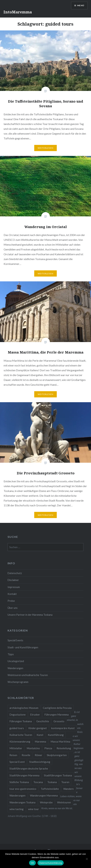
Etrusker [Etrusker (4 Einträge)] (35, 715)
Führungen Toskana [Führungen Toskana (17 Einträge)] (21, 721)
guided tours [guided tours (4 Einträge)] (17, 728)
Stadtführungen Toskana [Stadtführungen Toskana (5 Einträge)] (58, 775)
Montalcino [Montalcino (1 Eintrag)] (33, 748)
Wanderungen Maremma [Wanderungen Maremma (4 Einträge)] (44, 795)
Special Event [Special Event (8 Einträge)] (17, 762)
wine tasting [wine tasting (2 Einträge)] (17, 809)
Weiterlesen (45, 148)
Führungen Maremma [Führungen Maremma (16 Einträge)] (57, 715)
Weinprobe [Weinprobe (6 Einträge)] (46, 802)
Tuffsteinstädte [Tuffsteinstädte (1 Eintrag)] (50, 789)
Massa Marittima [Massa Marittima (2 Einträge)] (60, 741)
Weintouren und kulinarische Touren (28, 675)
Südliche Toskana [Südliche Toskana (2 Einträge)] (19, 782)
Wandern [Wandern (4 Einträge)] (68, 789)
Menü (81, 5)
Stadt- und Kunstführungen (23, 647)
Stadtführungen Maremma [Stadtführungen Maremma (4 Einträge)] (24, 775)
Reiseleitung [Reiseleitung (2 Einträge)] (64, 748)
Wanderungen (15, 668)
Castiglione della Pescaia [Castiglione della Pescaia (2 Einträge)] (57, 708)
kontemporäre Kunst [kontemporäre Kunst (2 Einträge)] (63, 728)
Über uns (13, 608)
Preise (11, 601)
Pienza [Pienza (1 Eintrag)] (48, 748)
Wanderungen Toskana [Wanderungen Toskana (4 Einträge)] (22, 802)
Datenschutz (15, 573)
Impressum (14, 587)
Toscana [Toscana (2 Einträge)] (38, 782)
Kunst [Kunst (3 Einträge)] (40, 735)
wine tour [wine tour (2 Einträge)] (33, 809)
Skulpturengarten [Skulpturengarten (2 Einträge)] (57, 755)
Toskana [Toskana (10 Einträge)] (52, 782)
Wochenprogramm (18, 682)
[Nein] (87, 859)
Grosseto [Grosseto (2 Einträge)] (59, 721)
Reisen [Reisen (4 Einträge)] (13, 755)
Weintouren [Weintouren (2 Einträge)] (64, 802)
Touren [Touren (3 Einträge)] (65, 782)
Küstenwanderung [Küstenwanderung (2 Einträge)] (20, 741)
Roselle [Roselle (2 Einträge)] (26, 755)
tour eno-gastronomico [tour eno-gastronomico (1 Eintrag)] (23, 789)
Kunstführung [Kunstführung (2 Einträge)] (56, 735)
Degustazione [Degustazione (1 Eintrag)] (18, 715)
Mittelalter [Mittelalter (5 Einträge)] (16, 748)
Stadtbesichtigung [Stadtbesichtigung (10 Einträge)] (40, 762)
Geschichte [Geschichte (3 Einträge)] (43, 721)
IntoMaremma (18, 12)
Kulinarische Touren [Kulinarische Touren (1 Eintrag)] (21, 735)
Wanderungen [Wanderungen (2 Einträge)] (17, 795)
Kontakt (12, 594)
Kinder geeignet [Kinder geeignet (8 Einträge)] (38, 728)
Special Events (15, 640)
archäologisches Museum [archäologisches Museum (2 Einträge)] (24, 708)
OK (32, 863)
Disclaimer (13, 580)
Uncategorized (16, 661)
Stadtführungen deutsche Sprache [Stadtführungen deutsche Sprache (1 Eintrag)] (29, 768)
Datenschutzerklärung (50, 863)
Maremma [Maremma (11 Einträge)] (40, 741)
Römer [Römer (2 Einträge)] (39, 755)
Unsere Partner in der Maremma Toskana (30, 615)
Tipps (11, 654)
